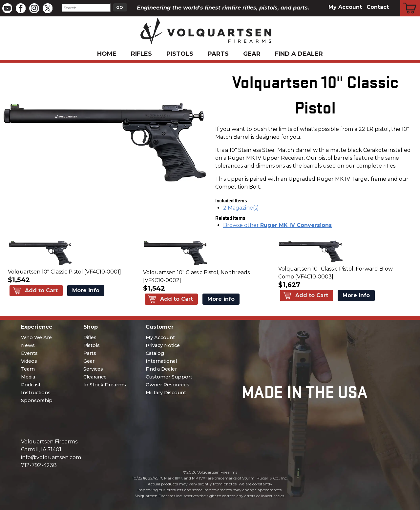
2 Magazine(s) (241, 208)
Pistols (180, 54)
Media (28, 377)
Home (107, 54)
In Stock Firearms (105, 385)
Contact (378, 7)
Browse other (277, 225)
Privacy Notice (163, 345)
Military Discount (166, 393)
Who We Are (36, 337)
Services (93, 369)
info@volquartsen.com (51, 457)
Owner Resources (168, 385)
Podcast (31, 385)
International (161, 361)
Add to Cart (41, 290)
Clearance (95, 377)
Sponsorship (37, 400)
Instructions (36, 393)
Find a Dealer (299, 54)
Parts (218, 54)
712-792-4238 (39, 465)
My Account (345, 7)
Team (28, 369)
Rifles (141, 54)
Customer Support (169, 377)
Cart (410, 1)
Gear (252, 54)
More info (86, 290)
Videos (29, 361)
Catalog (155, 353)
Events (29, 353)
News (28, 345)
